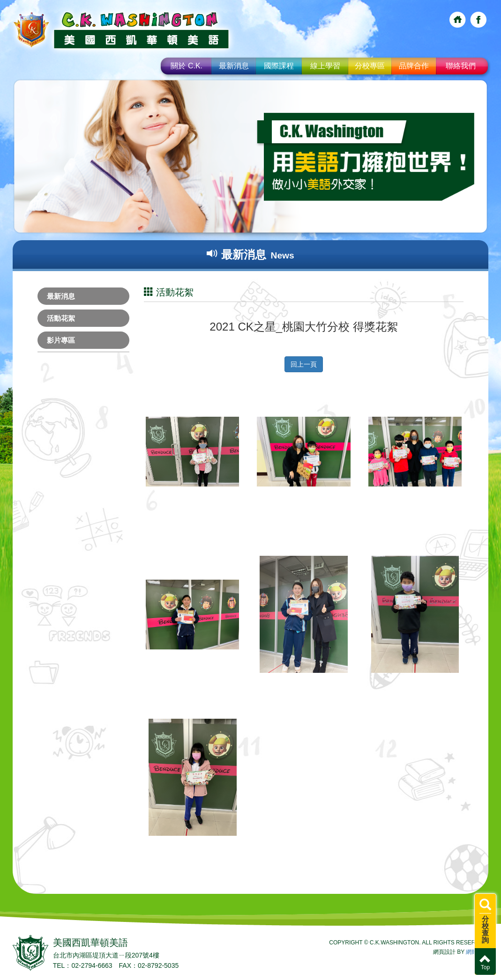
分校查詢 (485, 921)
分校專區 (370, 66)
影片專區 (61, 340)
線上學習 (325, 66)
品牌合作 (414, 66)
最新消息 (234, 66)
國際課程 (279, 66)
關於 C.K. (187, 66)
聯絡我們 (461, 66)
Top (485, 962)
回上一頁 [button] (304, 364)
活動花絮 (61, 318)
